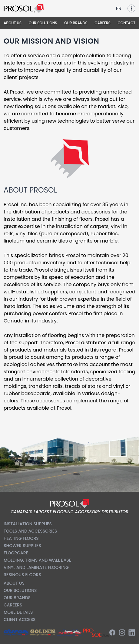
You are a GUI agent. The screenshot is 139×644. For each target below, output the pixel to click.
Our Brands (17, 598)
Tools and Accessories (30, 531)
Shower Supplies (22, 546)
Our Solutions (20, 590)
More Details (18, 612)
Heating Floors (21, 538)
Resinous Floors (22, 575)
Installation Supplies (28, 524)
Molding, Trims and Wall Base (37, 560)
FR (119, 8)
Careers (13, 605)
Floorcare (16, 553)
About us (14, 583)
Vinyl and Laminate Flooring (36, 567)
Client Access (20, 619)
